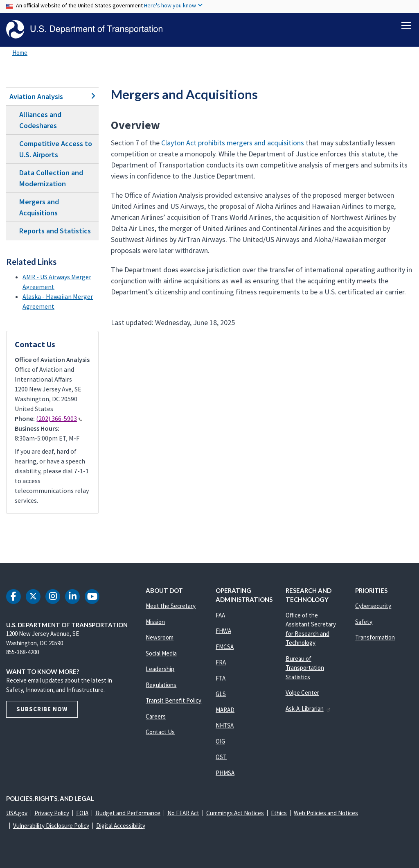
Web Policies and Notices (326, 813)
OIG (220, 741)
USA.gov (17, 813)
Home (20, 53)
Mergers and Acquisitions (39, 207)
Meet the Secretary (171, 606)
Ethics (279, 813)
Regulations (161, 685)
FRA (221, 662)
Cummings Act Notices (235, 813)
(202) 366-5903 (59, 418)
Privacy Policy (52, 813)
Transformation (375, 637)
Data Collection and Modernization (51, 178)
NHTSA (225, 725)
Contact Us (160, 732)
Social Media (161, 653)
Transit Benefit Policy (173, 700)
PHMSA (225, 773)
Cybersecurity (373, 606)
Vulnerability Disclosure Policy (51, 826)
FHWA (223, 631)
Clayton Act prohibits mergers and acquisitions (233, 143)
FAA (220, 615)
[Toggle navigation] (406, 25)
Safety (364, 622)
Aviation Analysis (52, 96)
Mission (155, 622)
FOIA (82, 813)
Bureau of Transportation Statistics (305, 668)
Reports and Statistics (55, 231)
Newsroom (160, 637)
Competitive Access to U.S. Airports (56, 149)
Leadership (160, 669)
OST (221, 757)
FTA (221, 678)
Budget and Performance (128, 813)
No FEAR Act (183, 813)
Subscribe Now (42, 709)
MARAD (225, 710)
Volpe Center (302, 693)
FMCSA (225, 647)
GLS (221, 694)
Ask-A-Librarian (308, 709)
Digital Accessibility (121, 826)
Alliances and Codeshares (40, 120)
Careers (156, 716)
